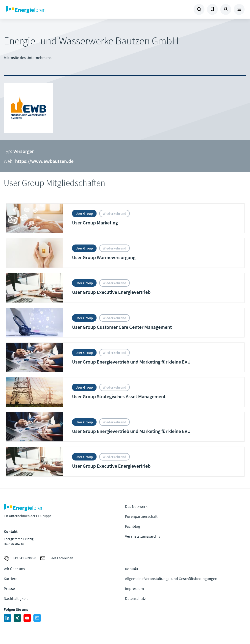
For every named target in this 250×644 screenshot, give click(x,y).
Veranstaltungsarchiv (143, 536)
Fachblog (133, 526)
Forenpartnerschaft (141, 516)
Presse (9, 588)
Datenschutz (135, 598)
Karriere (11, 579)
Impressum (134, 588)
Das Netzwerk (136, 506)
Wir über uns (14, 569)
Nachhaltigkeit (16, 598)
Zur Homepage (48, 9)
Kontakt (132, 569)
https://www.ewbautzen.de (44, 161)
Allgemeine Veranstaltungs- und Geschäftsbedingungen (171, 579)
